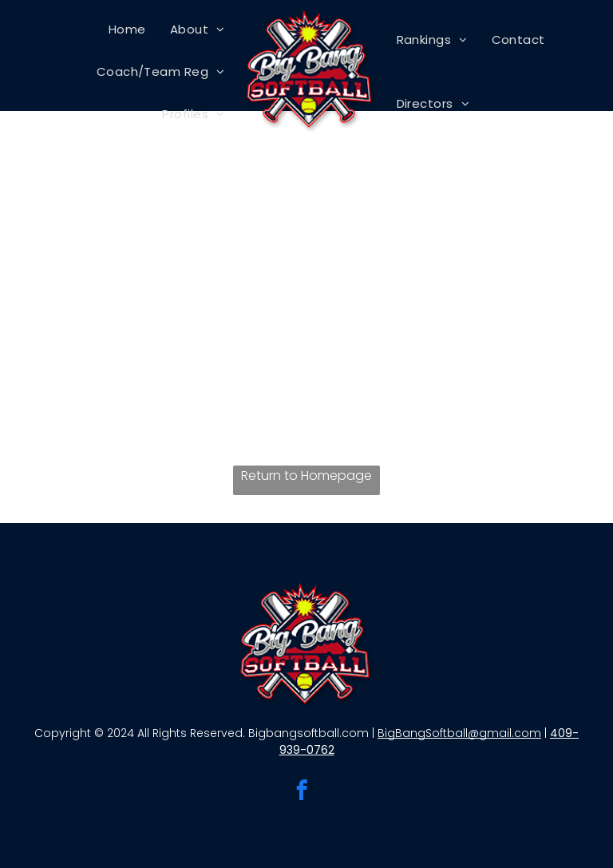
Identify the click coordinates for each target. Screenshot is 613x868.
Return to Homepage (306, 476)
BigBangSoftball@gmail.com (459, 733)
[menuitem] (127, 29)
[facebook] (302, 793)
